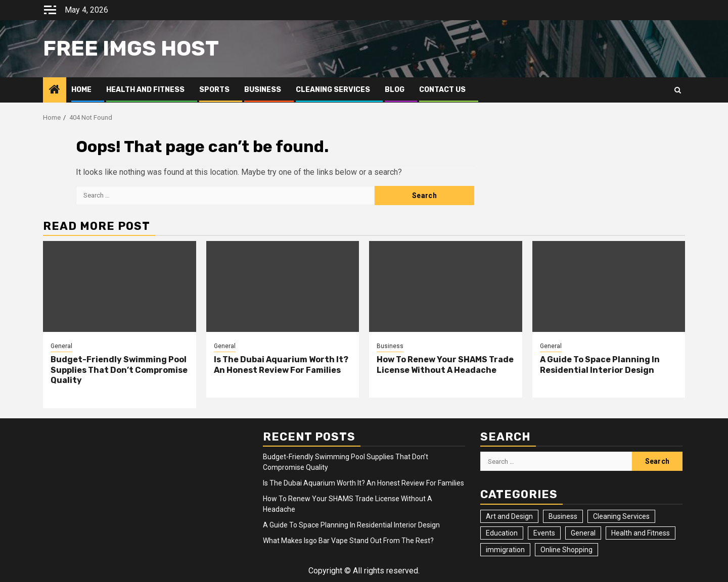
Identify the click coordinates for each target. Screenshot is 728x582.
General (61, 346)
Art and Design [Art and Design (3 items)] (509, 516)
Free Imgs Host (131, 48)
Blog (395, 90)
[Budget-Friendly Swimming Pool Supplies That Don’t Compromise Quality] (120, 286)
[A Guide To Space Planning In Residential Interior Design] (609, 286)
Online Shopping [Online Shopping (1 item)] (566, 550)
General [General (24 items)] (583, 533)
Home (81, 90)
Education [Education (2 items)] (502, 533)
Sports (214, 90)
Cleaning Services (333, 90)
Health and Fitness (145, 90)
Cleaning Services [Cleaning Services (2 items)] (621, 516)
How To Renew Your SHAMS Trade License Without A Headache (445, 365)
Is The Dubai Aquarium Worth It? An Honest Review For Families (281, 365)
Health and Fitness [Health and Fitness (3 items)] (641, 533)
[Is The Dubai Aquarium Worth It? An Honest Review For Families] (283, 286)
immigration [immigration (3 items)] (505, 550)
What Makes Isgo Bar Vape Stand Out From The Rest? (348, 541)
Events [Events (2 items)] (544, 533)
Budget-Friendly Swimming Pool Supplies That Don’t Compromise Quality (119, 370)
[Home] (55, 90)
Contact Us (442, 90)
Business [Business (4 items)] (563, 516)
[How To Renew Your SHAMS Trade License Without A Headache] (446, 286)
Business (263, 90)
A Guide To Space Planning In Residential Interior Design (600, 365)
